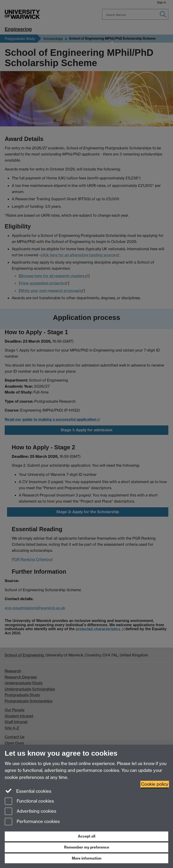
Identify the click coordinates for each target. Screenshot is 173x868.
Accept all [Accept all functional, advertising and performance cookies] (87, 836)
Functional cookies (29, 802)
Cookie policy (155, 784)
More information (87, 858)
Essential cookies (28, 791)
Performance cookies (32, 822)
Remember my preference (87, 847)
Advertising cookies (31, 812)
